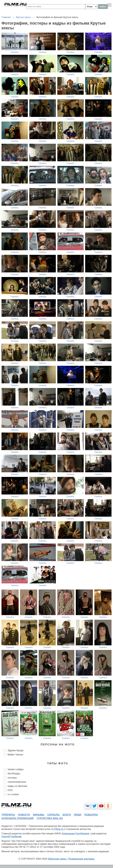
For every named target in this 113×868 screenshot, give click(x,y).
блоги (67, 815)
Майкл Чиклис (15, 755)
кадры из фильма (17, 786)
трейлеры (8, 815)
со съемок (13, 794)
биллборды (14, 773)
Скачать (15, 52)
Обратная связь (57, 859)
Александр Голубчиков (75, 834)
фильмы (39, 815)
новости (24, 815)
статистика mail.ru (50, 818)
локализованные (17, 782)
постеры (12, 778)
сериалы (53, 815)
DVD (10, 790)
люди (78, 815)
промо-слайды (16, 769)
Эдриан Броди (16, 750)
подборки (91, 815)
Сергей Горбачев (11, 836)
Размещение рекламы (82, 859)
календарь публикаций (18, 818)
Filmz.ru (59, 829)
